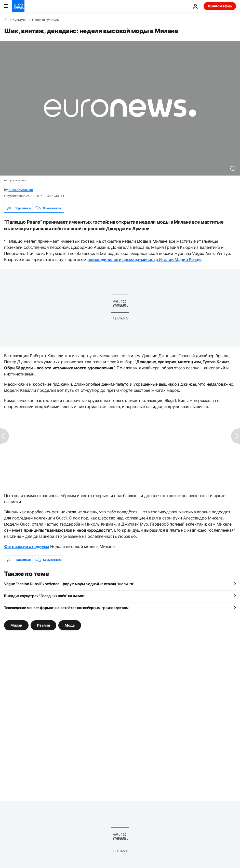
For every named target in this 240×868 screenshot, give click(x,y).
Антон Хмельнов (21, 190)
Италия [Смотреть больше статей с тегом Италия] (43, 625)
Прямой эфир (220, 6)
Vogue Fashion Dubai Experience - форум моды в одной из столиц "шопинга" (69, 584)
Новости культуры (46, 20)
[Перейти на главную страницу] (18, 6)
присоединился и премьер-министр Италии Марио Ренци (144, 259)
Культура (20, 20)
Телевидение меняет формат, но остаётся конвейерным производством (66, 608)
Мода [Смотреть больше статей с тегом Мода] (70, 625)
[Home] (6, 20)
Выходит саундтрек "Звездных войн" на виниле (44, 596)
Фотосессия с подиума (27, 546)
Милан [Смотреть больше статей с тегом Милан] (16, 625)
